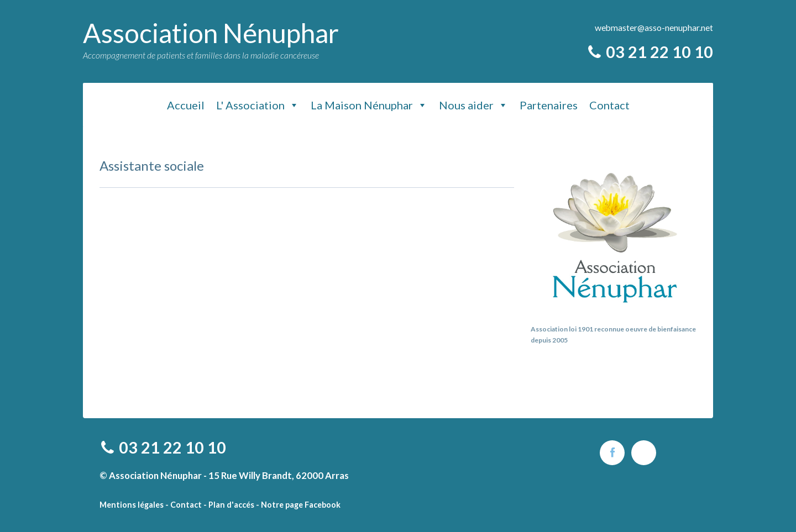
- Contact (184, 505)
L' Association (258, 105)
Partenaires (549, 105)
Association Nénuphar (211, 33)
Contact (609, 105)
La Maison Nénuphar (369, 105)
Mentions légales (132, 505)
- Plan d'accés (229, 505)
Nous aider (473, 105)
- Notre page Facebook (298, 505)
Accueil (186, 105)
